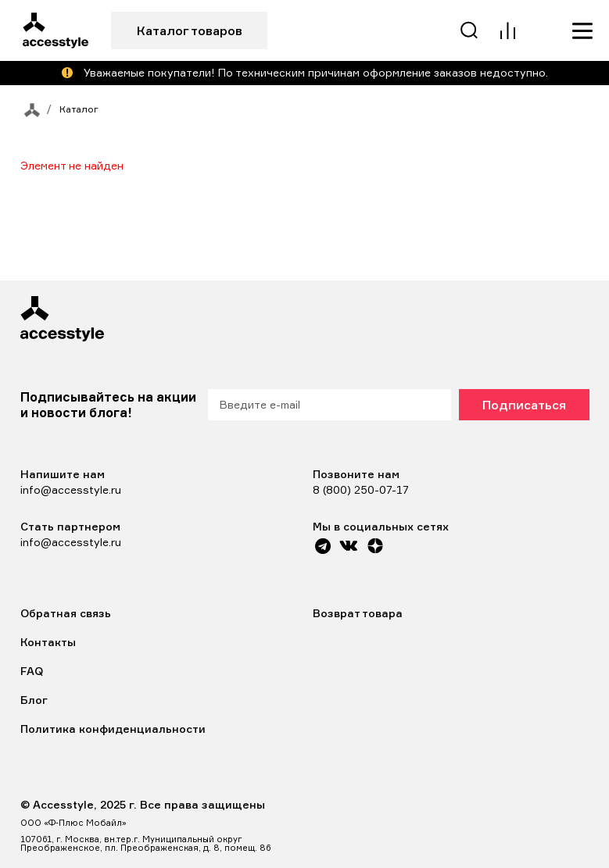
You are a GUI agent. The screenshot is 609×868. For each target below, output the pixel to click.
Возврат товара (358, 613)
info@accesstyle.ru (71, 489)
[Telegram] (324, 546)
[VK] (348, 546)
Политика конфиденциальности (113, 729)
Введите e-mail (260, 404)
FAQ (32, 671)
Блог (34, 700)
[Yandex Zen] (375, 546)
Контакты (48, 642)
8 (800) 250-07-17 (361, 489)
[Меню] (582, 30)
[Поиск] (470, 30)
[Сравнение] (507, 30)
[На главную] (28, 109)
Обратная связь (66, 613)
